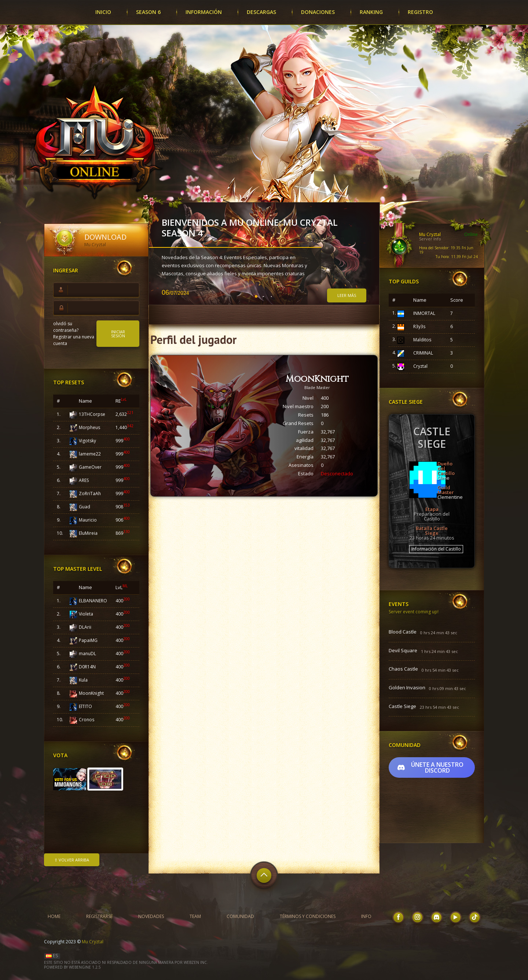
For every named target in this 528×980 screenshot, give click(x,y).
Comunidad (240, 917)
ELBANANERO (93, 601)
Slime (443, 478)
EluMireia (88, 533)
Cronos (87, 720)
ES (52, 955)
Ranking (371, 12)
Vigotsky (87, 441)
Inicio (103, 12)
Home (54, 917)
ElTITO (85, 706)
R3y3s (419, 326)
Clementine (450, 497)
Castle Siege (402, 707)
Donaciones (318, 12)
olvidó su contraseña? (66, 327)
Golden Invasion (407, 688)
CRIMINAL (423, 353)
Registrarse (99, 917)
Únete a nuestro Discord (430, 767)
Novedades (151, 917)
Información (204, 12)
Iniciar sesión (118, 334)
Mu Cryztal (93, 942)
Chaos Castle (403, 669)
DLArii (85, 627)
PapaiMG (88, 640)
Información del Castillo (436, 549)
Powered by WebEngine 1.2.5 (72, 967)
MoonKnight (91, 693)
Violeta (86, 614)
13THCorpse (92, 414)
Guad (85, 507)
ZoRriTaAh (90, 493)
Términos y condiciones (308, 917)
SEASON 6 (148, 12)
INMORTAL (424, 313)
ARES (84, 480)
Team (195, 917)
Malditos (422, 340)
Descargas (261, 12)
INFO (366, 917)
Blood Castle (403, 632)
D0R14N (87, 667)
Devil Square (403, 651)
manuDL (87, 654)
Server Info (430, 239)
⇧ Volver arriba (72, 860)
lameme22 (90, 454)
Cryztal (420, 366)
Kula (83, 680)
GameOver (90, 467)
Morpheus (89, 427)
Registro (420, 12)
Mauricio (88, 520)
